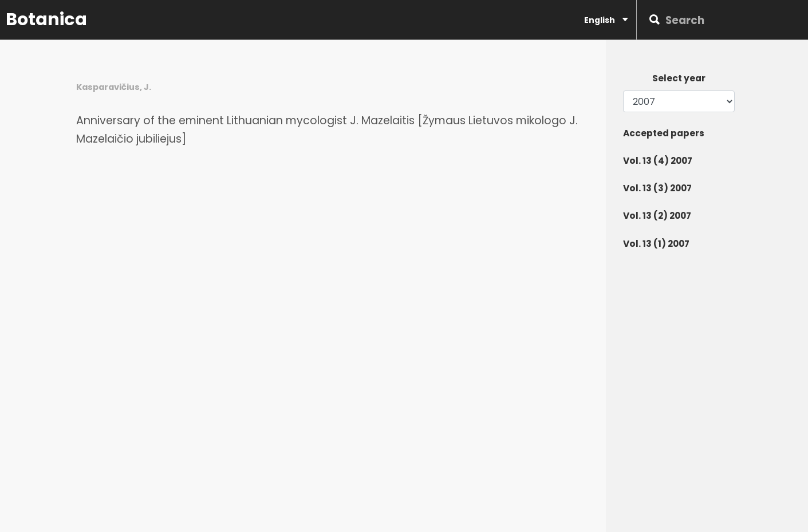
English (606, 20)
